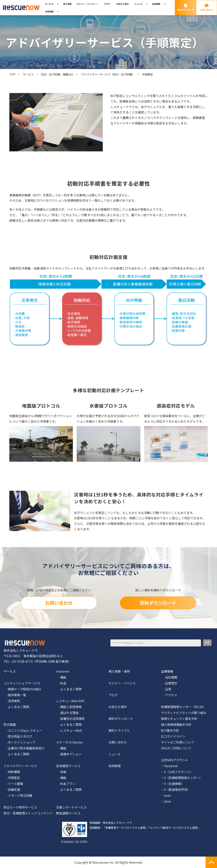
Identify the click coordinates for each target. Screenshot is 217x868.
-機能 (61, 677)
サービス (49, 4)
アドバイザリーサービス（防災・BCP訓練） (108, 74)
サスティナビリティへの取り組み (184, 713)
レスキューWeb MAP (70, 701)
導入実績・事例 (119, 671)
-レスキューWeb (69, 730)
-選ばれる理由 (67, 713)
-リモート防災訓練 (18, 795)
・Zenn (166, 801)
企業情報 (156, 4)
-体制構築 (12, 772)
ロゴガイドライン (173, 736)
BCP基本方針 (170, 730)
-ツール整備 (13, 784)
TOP (12, 74)
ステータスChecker (69, 742)
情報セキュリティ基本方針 (179, 719)
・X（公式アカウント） (177, 772)
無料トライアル (119, 730)
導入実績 (67, 4)
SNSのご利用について (176, 748)
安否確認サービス (68, 766)
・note (166, 795)
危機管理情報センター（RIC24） (183, 707)
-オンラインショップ (19, 742)
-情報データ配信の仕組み (23, 689)
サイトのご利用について (178, 742)
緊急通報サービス (68, 813)
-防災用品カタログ (18, 736)
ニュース (138, 4)
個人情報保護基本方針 (176, 724)
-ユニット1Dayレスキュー (23, 730)
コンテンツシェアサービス (22, 683)
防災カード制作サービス (20, 807)
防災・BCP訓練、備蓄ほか (57, 74)
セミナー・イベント (86, 4)
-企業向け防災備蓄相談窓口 (24, 748)
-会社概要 (169, 677)
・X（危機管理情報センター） (182, 778)
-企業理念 (169, 683)
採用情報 (49, 11)
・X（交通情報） (172, 784)
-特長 (61, 772)
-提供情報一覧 (15, 695)
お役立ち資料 (122, 4)
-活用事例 (12, 701)
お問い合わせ (207, 10)
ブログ (107, 4)
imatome (63, 671)
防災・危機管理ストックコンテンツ (28, 813)
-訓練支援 (12, 789)
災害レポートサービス (71, 807)
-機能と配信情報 (69, 707)
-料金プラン (66, 784)
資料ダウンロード (186, 10)
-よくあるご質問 (16, 707)
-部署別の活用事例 (70, 719)
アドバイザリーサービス (20, 766)
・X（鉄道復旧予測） (176, 789)
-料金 (61, 683)
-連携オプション (69, 754)
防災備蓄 (10, 724)
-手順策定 (12, 778)
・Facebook (169, 766)
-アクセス (169, 695)
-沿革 (166, 689)
